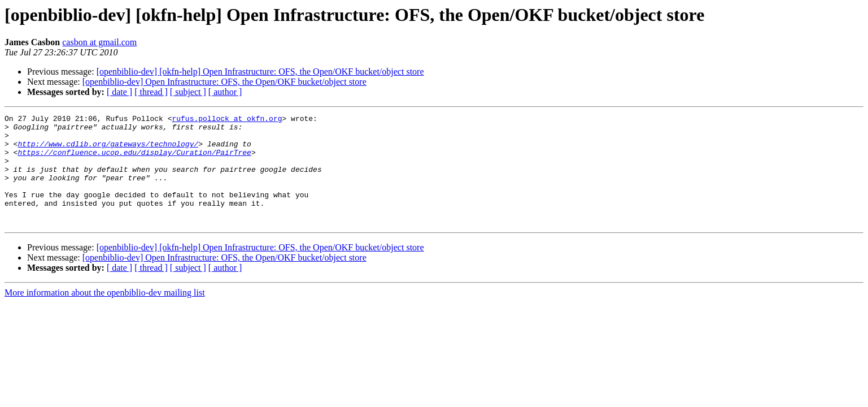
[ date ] (119, 92)
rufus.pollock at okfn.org (227, 120)
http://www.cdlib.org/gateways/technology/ (108, 150)
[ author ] (225, 92)
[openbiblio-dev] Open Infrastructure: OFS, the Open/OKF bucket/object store (224, 82)
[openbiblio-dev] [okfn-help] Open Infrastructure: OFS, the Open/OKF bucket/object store (260, 72)
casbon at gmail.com (99, 42)
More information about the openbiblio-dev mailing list (105, 315)
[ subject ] (188, 92)
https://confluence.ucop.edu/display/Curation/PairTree (134, 161)
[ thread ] (151, 92)
